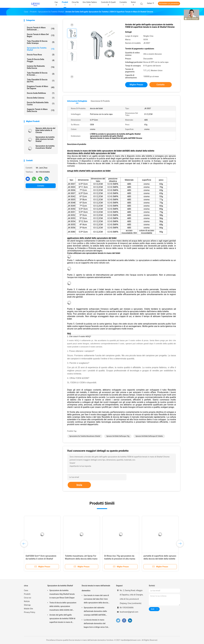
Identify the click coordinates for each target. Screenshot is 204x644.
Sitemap (27, 605)
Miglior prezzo (136, 85)
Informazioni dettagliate (77, 101)
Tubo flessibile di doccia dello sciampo (41, 42)
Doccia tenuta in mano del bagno (41, 35)
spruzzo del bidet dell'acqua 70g (118, 436)
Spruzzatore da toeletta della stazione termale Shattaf (45, 139)
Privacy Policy (30, 612)
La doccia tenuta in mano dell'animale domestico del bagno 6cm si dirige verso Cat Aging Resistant (96, 624)
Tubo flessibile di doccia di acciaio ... (41, 74)
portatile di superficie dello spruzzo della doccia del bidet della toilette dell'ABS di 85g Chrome (160, 559)
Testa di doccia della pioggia (41, 60)
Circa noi (28, 598)
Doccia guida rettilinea (41, 93)
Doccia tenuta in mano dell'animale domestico (96, 588)
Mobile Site (28, 609)
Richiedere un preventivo (169, 4)
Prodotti (27, 594)
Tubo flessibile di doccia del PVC (41, 81)
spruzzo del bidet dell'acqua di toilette (149, 436)
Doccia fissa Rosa (41, 55)
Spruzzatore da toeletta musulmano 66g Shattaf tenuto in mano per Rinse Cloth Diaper (62, 594)
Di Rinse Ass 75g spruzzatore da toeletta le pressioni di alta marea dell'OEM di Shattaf (120, 559)
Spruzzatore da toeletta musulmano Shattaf (45, 147)
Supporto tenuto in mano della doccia (41, 110)
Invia (79, 485)
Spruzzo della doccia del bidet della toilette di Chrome (45, 130)
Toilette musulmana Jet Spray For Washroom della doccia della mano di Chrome (81, 559)
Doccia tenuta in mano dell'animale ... (41, 29)
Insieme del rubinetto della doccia (41, 67)
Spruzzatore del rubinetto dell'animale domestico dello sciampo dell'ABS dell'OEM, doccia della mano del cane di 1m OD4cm (96, 612)
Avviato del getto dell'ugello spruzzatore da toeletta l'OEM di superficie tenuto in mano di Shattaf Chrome (62, 619)
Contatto (41, 186)
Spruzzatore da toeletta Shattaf (41, 49)
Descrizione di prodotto (100, 101)
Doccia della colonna (41, 98)
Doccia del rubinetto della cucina (41, 104)
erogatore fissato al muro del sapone (41, 87)
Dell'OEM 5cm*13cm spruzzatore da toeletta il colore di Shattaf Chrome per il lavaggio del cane (41, 559)
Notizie (27, 601)
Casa (26, 590)
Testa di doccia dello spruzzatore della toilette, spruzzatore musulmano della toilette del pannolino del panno (63, 607)
